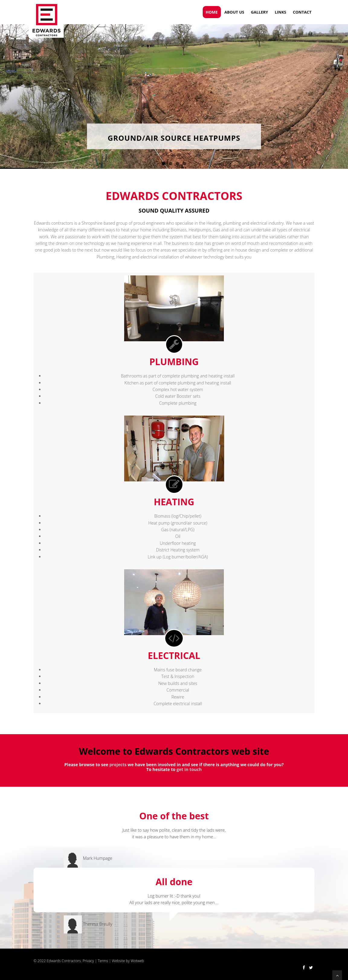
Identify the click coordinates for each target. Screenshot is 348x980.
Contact (302, 12)
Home (212, 12)
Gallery (259, 12)
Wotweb (137, 961)
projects (118, 765)
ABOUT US (234, 12)
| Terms (101, 961)
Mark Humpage (98, 858)
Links (280, 12)
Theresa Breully (98, 924)
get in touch (189, 769)
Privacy (88, 961)
